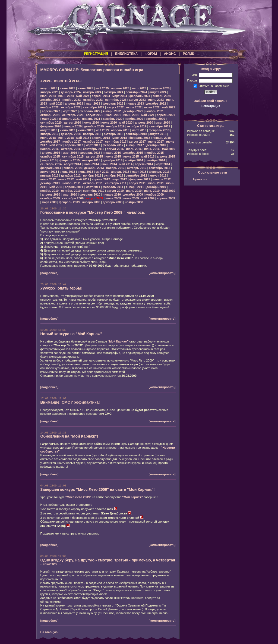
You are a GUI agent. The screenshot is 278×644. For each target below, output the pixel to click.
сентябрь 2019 (160, 126)
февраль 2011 (113, 187)
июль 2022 (134, 107)
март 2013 (139, 172)
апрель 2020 (144, 122)
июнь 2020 (109, 122)
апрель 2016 (51, 153)
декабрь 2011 (50, 183)
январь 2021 (91, 119)
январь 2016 (112, 153)
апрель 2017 (74, 145)
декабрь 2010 (156, 187)
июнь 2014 (109, 164)
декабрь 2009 (133, 194)
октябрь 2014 (155, 160)
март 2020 (163, 122)
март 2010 (70, 194)
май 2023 (56, 103)
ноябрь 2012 (92, 175)
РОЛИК (189, 54)
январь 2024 (162, 96)
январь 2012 (162, 179)
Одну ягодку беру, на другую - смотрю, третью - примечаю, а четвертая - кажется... (108, 562)
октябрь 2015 (50, 156)
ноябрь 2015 (155, 153)
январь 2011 (135, 187)
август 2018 (158, 134)
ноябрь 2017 (72, 142)
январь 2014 (73, 168)
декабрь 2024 (71, 92)
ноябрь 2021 (155, 111)
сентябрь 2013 (160, 168)
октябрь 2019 (137, 126)
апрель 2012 (101, 179)
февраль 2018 (140, 138)
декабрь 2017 (50, 142)
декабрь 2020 (113, 119)
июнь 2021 (131, 115)
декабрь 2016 (156, 145)
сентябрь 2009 (73, 198)
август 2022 (115, 107)
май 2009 (148, 198)
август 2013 (49, 172)
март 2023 (93, 103)
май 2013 (102, 172)
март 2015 (49, 160)
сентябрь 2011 (116, 183)
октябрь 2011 (93, 183)
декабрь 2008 (113, 202)
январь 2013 (50, 175)
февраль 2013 (159, 172)
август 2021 (94, 115)
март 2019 (139, 130)
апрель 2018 (101, 138)
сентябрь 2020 (51, 122)
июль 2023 (156, 100)
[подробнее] (50, 273)
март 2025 (139, 88)
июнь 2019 (85, 130)
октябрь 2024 (113, 92)
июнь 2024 (66, 96)
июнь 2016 (152, 149)
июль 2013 (67, 172)
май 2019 (102, 130)
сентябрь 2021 (73, 115)
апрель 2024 (101, 96)
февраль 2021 (69, 119)
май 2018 (83, 138)
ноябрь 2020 (134, 119)
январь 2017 (135, 145)
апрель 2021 (166, 115)
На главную (49, 632)
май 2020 (126, 122)
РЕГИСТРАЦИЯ (96, 54)
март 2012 (120, 179)
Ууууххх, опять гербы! (61, 288)
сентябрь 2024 (136, 92)
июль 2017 (156, 142)
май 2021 (148, 115)
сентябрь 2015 (73, 156)
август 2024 (158, 92)
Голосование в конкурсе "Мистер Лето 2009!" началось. (93, 212)
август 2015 (94, 156)
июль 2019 (67, 130)
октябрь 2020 (155, 119)
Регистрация (211, 106)
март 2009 (49, 202)
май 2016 (169, 149)
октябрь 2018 (113, 134)
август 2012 (158, 175)
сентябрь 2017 (116, 142)
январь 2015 (91, 160)
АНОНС (170, 54)
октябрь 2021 (50, 115)
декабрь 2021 (133, 111)
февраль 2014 (51, 168)
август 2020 (72, 122)
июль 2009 (113, 198)
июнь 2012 (66, 179)
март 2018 (120, 138)
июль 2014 (91, 164)
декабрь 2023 (50, 100)
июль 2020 (91, 122)
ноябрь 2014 (134, 160)
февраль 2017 (113, 145)
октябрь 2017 (93, 142)
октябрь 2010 (71, 191)
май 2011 (56, 187)
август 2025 (49, 88)
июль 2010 (134, 191)
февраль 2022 (90, 111)
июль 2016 (134, 149)
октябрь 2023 (93, 100)
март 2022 (70, 111)
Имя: (195, 75)
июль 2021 (113, 115)
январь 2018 (162, 138)
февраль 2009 (69, 202)
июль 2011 (156, 183)
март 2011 (93, 187)
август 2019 (49, 130)
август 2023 (137, 100)
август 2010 (115, 191)
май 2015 (148, 156)
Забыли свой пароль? (211, 101)
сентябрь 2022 (94, 107)
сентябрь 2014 (51, 164)
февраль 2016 (90, 153)
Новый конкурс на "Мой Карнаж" (71, 334)
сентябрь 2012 (136, 175)
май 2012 (83, 179)
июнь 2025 (85, 88)
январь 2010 (112, 194)
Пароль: (193, 80)
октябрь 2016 (71, 149)
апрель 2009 (166, 198)
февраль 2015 (69, 160)
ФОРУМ (151, 54)
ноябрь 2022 (50, 107)
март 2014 (163, 164)
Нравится (200, 179)
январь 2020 (73, 126)
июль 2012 (48, 179)
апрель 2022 (51, 111)
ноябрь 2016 (50, 149)
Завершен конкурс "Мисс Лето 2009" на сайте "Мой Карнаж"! (98, 489)
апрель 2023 (74, 103)
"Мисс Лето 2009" (78, 497)
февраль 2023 (113, 103)
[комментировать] (162, 273)
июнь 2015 (131, 156)
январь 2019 (50, 134)
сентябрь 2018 (136, 134)
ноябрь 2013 (115, 168)
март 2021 (49, 119)
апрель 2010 (51, 194)
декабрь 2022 (156, 103)
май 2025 (102, 88)
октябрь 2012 (113, 175)
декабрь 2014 (113, 160)
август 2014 (72, 164)
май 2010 (169, 191)
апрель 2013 (120, 172)
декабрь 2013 (94, 168)
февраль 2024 (140, 96)
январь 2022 (112, 111)
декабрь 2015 (133, 153)
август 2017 (137, 142)
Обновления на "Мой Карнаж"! (69, 436)
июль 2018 (48, 138)
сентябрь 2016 (94, 149)
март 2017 (93, 145)
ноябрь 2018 (92, 134)
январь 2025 (50, 92)
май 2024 (83, 96)
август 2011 (137, 183)
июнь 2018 (66, 138)
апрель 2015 (166, 156)
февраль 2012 (140, 179)
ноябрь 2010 (50, 191)
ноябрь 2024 (92, 92)
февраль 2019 (159, 130)
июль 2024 (48, 96)
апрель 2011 (74, 187)
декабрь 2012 (71, 175)
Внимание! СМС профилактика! (70, 402)
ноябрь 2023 (72, 100)
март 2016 (70, 153)
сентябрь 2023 (116, 100)
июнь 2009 (131, 198)
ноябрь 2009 (155, 194)
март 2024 (120, 96)
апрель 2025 (120, 88)
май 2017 (56, 145)
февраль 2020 (51, 126)
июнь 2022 (152, 107)
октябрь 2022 (71, 107)
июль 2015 (113, 156)
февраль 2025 (159, 88)
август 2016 (115, 149)
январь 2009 (91, 202)
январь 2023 (135, 103)
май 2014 (126, 164)
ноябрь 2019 (115, 126)
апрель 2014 (144, 164)
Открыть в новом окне (214, 86)
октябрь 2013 (137, 168)
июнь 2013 (85, 172)
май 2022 (169, 107)
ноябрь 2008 (134, 202)
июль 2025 (67, 88)
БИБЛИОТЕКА (126, 54)
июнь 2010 (152, 191)
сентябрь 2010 (94, 191)
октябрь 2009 (50, 198)
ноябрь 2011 (72, 183)
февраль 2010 (90, 194)
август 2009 (94, 198)
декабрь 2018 (71, 134)
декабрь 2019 (94, 126)
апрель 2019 (120, 130)
